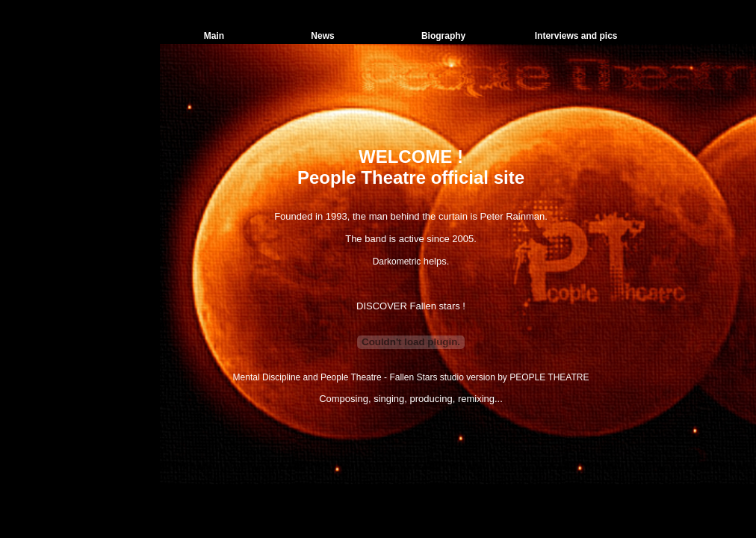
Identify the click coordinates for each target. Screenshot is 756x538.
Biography (443, 36)
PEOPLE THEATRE (549, 377)
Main (214, 36)
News (322, 36)
